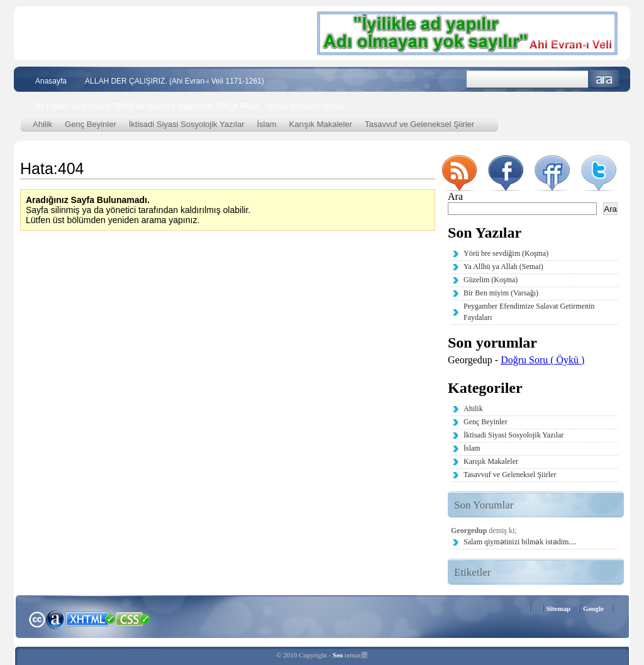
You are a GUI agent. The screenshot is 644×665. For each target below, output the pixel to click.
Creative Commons (37, 618)
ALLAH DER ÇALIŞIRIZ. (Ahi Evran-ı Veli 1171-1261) (175, 81)
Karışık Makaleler (321, 124)
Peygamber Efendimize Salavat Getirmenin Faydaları (529, 312)
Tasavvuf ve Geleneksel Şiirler (419, 124)
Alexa (55, 619)
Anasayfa (51, 81)
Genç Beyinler (91, 124)
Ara (604, 80)
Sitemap (559, 608)
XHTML (90, 618)
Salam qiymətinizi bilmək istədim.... (520, 542)
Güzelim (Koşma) (491, 280)
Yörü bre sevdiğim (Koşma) (506, 253)
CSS (133, 618)
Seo (338, 655)
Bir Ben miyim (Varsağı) (501, 293)
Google (593, 608)
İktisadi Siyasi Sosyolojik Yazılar (187, 124)
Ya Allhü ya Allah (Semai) (503, 267)
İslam (267, 124)
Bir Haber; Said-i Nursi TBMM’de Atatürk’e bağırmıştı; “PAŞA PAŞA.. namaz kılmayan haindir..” (193, 106)
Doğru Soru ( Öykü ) (542, 360)
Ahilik (42, 124)
